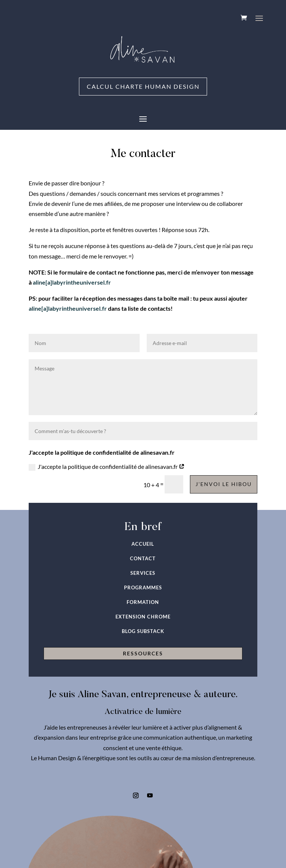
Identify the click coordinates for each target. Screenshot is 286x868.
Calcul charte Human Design (143, 87)
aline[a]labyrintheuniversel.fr (72, 282)
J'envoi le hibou (224, 484)
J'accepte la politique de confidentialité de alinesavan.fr (107, 467)
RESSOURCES (143, 654)
